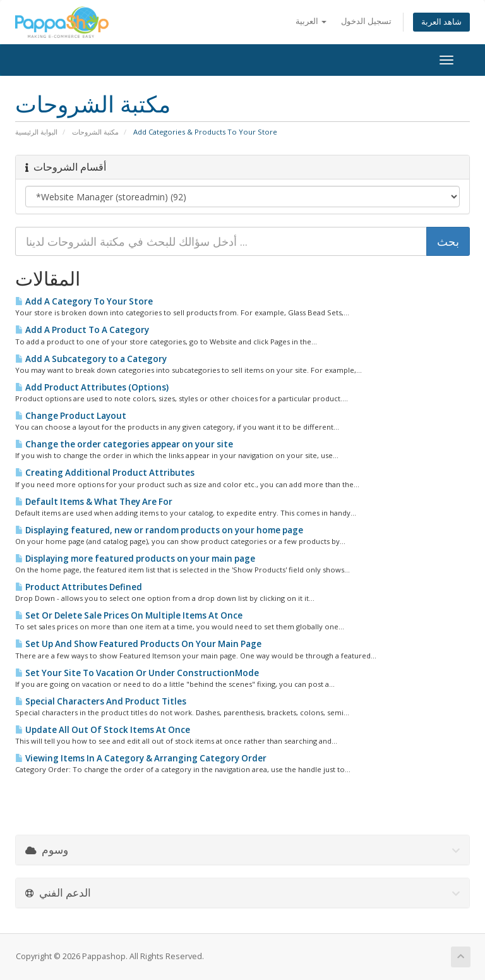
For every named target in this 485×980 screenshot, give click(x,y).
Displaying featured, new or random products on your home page (159, 530)
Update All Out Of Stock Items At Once (103, 730)
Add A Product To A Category (82, 330)
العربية (311, 21)
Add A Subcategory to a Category (91, 359)
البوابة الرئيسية (36, 132)
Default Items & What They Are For (94, 502)
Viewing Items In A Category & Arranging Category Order (141, 758)
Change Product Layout (71, 416)
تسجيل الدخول (366, 21)
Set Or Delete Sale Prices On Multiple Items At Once (129, 615)
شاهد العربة (441, 22)
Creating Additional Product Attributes (105, 473)
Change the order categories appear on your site (124, 444)
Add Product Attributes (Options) (92, 387)
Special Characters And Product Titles (101, 701)
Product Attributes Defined (79, 587)
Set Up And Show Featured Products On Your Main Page (138, 644)
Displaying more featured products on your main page (135, 559)
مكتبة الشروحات (95, 132)
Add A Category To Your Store (84, 301)
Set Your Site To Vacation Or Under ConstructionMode (137, 673)
